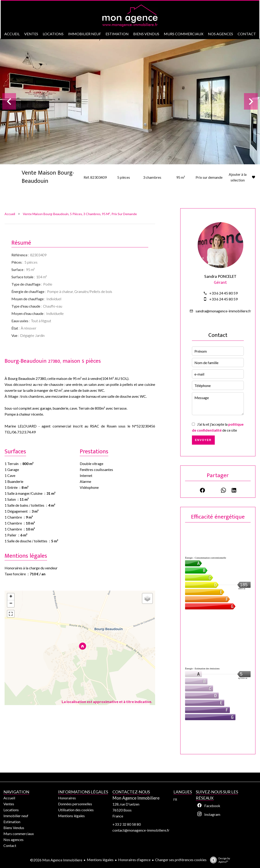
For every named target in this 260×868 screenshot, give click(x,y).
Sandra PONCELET (220, 277)
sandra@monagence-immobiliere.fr (223, 311)
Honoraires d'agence (134, 860)
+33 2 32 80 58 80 (127, 824)
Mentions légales (100, 860)
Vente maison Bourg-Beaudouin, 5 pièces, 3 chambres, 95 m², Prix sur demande (80, 214)
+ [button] (11, 597)
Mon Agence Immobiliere (136, 798)
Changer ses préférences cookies (181, 860)
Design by (219, 860)
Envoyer (203, 440)
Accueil (10, 214)
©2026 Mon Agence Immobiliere (56, 860)
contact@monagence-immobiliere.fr (141, 830)
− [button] (11, 604)
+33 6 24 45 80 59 (223, 293)
